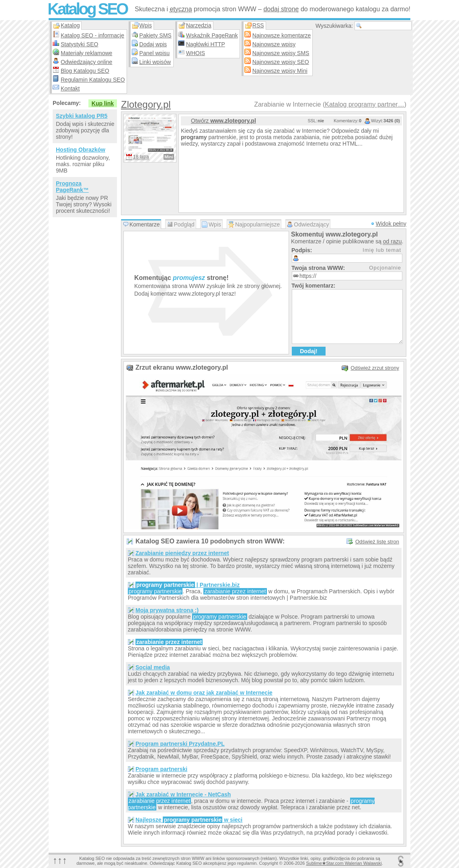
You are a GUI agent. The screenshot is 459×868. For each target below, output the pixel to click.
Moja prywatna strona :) (167, 610)
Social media (153, 667)
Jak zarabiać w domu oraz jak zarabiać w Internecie (204, 693)
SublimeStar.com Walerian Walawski (344, 863)
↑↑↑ (60, 860)
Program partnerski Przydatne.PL (180, 744)
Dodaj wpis (153, 44)
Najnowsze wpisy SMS (281, 53)
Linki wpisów (155, 62)
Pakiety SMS (156, 35)
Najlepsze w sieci (189, 820)
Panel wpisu (155, 53)
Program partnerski (161, 769)
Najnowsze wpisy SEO (281, 62)
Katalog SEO (87, 9)
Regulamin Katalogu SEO (93, 80)
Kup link (103, 103)
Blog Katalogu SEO (85, 71)
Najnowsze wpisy (274, 44)
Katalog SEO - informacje (92, 35)
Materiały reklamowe (86, 53)
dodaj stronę (281, 9)
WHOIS (196, 53)
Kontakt (70, 88)
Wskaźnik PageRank (212, 35)
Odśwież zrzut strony (375, 368)
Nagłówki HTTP (206, 44)
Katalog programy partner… (364, 104)
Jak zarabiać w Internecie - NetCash (183, 794)
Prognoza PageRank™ (72, 187)
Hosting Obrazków (81, 150)
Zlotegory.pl (146, 104)
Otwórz (223, 121)
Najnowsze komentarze (282, 35)
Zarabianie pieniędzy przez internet (182, 553)
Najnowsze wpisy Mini (280, 71)
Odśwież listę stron (377, 542)
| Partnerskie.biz (187, 585)
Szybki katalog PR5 (82, 116)
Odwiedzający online (86, 62)
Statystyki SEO (79, 44)
